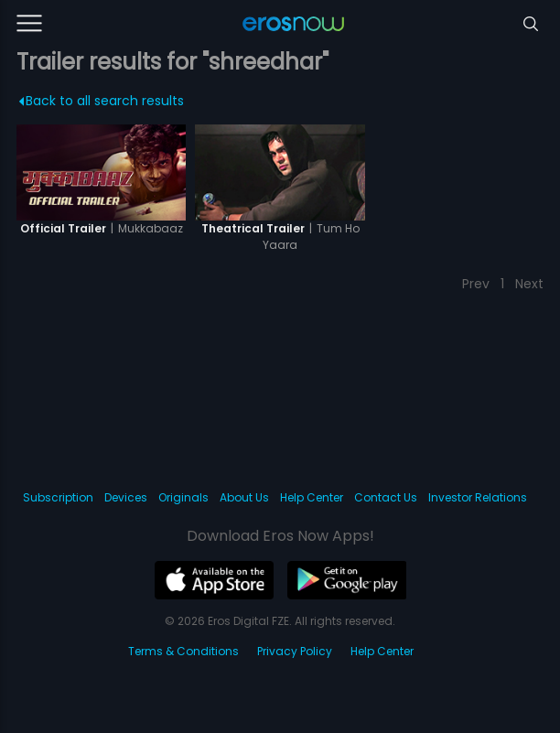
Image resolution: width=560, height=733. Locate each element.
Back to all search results (102, 101)
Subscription (58, 497)
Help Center (312, 497)
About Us (244, 497)
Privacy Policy (295, 651)
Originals (183, 497)
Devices (126, 497)
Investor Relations (478, 497)
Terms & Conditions (183, 651)
